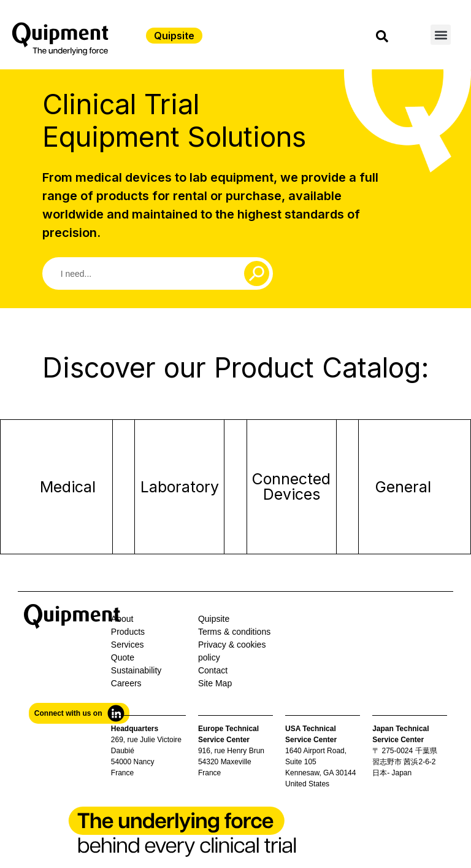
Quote (123, 657)
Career (124, 683)
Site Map (215, 683)
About (122, 619)
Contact (213, 670)
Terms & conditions (234, 632)
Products (128, 632)
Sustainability (136, 670)
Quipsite (214, 619)
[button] (441, 35)
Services (128, 645)
